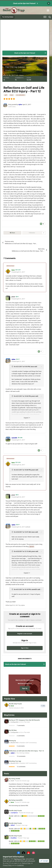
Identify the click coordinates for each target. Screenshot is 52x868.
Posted (22, 781)
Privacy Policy (7, 865)
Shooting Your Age (15, 761)
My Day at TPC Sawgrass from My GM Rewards (24, 720)
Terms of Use (26, 863)
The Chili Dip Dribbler (15, 67)
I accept (44, 861)
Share (12, 233)
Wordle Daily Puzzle (15, 704)
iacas (32, 367)
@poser (32, 547)
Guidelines (20, 865)
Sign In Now (25, 648)
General (19, 70)
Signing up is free (19, 859)
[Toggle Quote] (13, 366)
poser (33, 396)
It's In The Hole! (25, 722)
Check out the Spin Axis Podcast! (24, 3)
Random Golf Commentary (28, 743)
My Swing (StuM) (14, 779)
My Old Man (13, 730)
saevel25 (34, 589)
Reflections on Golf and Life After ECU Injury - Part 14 (26, 751)
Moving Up (12, 741)
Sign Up (25, 688)
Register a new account (25, 634)
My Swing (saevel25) (16, 800)
